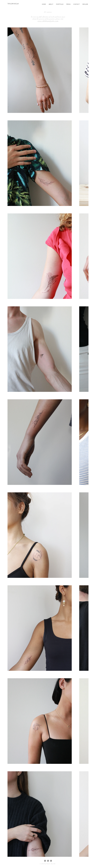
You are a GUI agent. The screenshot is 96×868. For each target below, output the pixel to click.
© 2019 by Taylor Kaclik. (48, 864)
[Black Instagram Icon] (51, 861)
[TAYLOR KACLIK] (14, 4)
